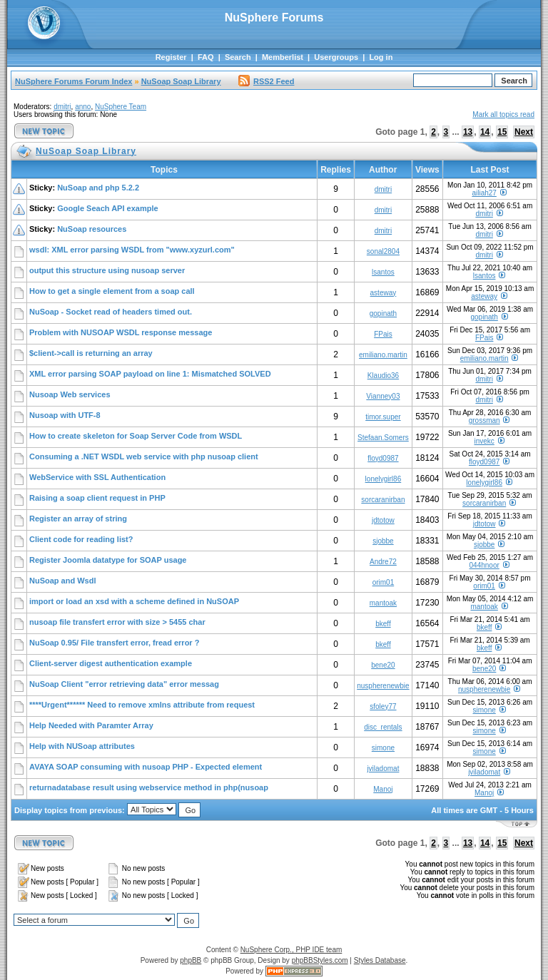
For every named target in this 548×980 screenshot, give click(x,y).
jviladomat (383, 769)
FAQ (206, 57)
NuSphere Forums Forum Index (73, 81)
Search (238, 57)
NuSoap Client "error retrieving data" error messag (124, 684)
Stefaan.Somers (383, 438)
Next (524, 132)
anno (83, 107)
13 (468, 132)
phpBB (191, 960)
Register (171, 57)
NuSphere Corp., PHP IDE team (291, 950)
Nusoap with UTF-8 (65, 415)
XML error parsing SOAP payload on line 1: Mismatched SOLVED (150, 374)
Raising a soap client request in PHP (97, 498)
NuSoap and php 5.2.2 (98, 188)
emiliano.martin (383, 355)
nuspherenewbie (383, 686)
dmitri (62, 107)
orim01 (384, 582)
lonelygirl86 (384, 479)
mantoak (383, 603)
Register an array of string (78, 519)
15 (502, 132)
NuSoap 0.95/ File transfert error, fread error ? (114, 643)
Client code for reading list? (81, 539)
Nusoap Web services (70, 394)
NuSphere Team (121, 107)
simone (484, 710)
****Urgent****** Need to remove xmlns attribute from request (142, 705)
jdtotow (383, 520)
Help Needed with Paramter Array (91, 725)
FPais (383, 334)
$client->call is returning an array (91, 353)
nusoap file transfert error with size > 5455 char (117, 622)
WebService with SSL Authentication (97, 477)
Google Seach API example (107, 208)
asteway (384, 293)
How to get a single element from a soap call (112, 291)
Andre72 (383, 562)
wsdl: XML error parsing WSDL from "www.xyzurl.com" (132, 250)
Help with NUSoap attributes (82, 746)
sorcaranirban (383, 500)
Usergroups (336, 57)
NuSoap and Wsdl (63, 581)
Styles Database (380, 960)
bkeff (383, 624)
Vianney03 (383, 396)
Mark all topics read (503, 114)
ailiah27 (484, 193)
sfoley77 (383, 706)
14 (485, 132)
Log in (381, 57)
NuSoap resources (92, 229)
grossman (484, 420)
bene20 (383, 665)
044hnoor (484, 565)
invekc (484, 441)
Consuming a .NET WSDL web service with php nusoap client (144, 456)
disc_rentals (383, 727)
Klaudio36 (383, 376)
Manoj (383, 789)
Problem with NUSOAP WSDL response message (121, 332)
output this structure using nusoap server (107, 270)
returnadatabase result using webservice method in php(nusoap (149, 787)
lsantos (383, 272)
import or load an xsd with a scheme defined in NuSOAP (134, 601)
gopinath (383, 313)
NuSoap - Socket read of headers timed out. (111, 312)
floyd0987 (383, 458)
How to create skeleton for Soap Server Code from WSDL (136, 436)
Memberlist (283, 57)
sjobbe (383, 541)
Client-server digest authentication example (111, 663)
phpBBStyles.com (320, 960)
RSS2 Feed (266, 81)
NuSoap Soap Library (181, 81)
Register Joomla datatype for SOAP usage (108, 560)
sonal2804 (383, 251)
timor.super (383, 417)
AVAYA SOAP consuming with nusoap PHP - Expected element (146, 767)
